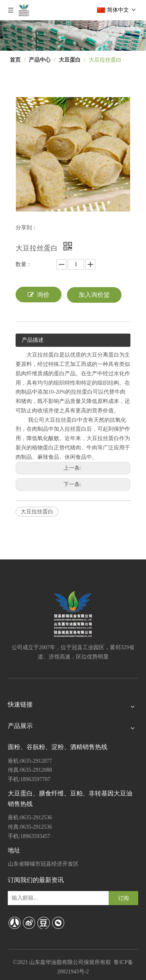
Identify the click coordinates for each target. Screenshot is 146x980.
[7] (73, 36)
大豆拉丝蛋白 (37, 512)
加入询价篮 (94, 295)
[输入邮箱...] (41, 898)
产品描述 (33, 340)
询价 (39, 295)
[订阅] (123, 898)
